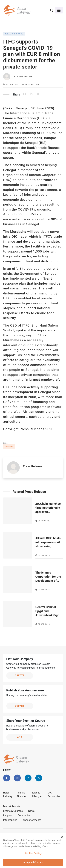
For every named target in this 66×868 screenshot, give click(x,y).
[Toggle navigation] (59, 10)
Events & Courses (13, 811)
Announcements (32, 820)
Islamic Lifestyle (37, 795)
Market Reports (12, 806)
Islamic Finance (21, 795)
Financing (9, 446)
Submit (20, 706)
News (31, 811)
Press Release (25, 77)
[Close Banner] (62, 838)
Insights (8, 815)
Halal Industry (8, 795)
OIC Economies (54, 795)
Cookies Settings (34, 854)
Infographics (10, 820)
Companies (24, 815)
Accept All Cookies (33, 864)
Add (20, 737)
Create (20, 675)
